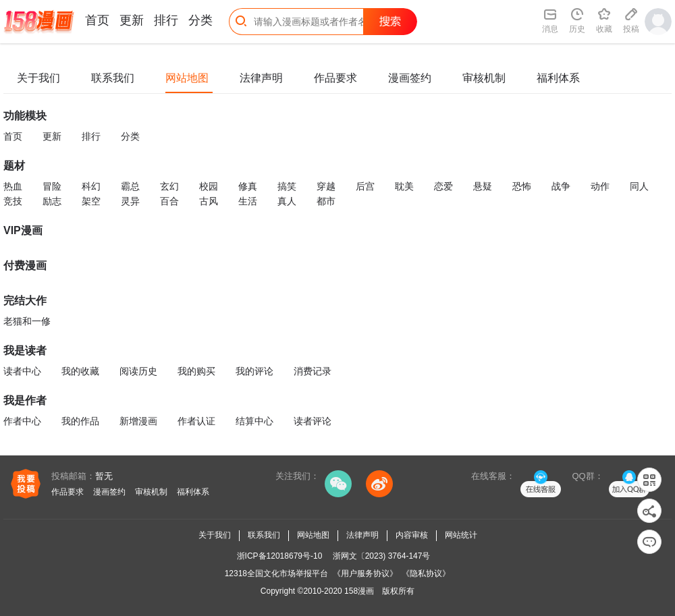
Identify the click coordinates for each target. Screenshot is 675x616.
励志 (52, 201)
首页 (97, 20)
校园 (209, 186)
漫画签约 (410, 78)
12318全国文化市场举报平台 (276, 573)
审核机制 (484, 78)
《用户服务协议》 (365, 573)
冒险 (52, 186)
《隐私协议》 (426, 573)
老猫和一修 (27, 321)
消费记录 (313, 371)
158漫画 (359, 591)
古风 (209, 201)
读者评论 (313, 421)
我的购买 (196, 371)
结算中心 (254, 421)
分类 (200, 20)
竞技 (13, 201)
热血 (13, 186)
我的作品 (80, 421)
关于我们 (38, 78)
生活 (248, 201)
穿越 (326, 186)
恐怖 (522, 186)
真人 (287, 201)
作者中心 (22, 421)
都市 (326, 201)
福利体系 (558, 78)
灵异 (130, 201)
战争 (561, 186)
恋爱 (443, 186)
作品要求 (335, 78)
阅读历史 (138, 371)
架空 (91, 201)
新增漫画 (138, 421)
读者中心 (22, 371)
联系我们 (113, 78)
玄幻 (169, 186)
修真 (248, 186)
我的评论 (254, 371)
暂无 (104, 476)
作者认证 (196, 421)
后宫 (365, 186)
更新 (132, 20)
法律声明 (261, 78)
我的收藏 (80, 371)
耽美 (404, 186)
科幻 (91, 186)
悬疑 (483, 186)
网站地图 (187, 78)
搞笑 (287, 186)
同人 (639, 186)
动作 (600, 186)
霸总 (130, 186)
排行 (166, 20)
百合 (169, 201)
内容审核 (412, 535)
